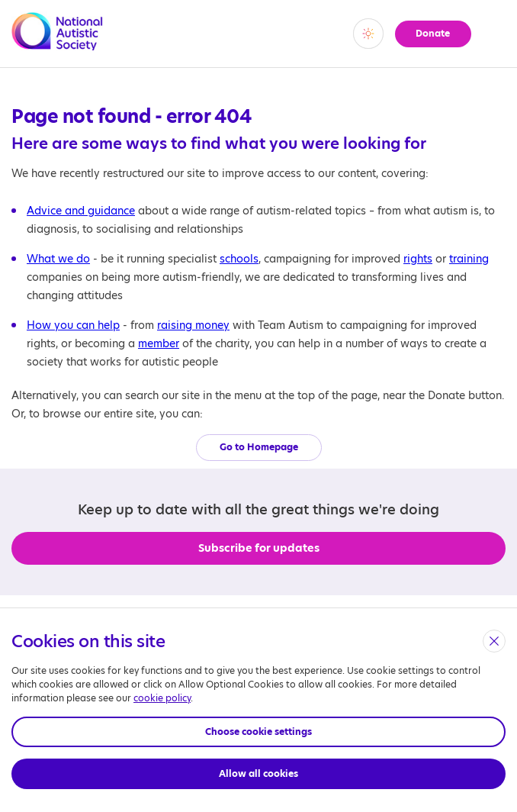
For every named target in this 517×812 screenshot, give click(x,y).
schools (239, 259)
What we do (58, 259)
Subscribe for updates (259, 548)
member (159, 343)
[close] (494, 641)
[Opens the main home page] (57, 42)
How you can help (73, 325)
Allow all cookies (258, 773)
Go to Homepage (259, 447)
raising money (193, 325)
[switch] (363, 34)
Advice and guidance (81, 211)
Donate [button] (430, 33)
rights (418, 259)
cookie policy (162, 698)
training (469, 259)
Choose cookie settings (258, 731)
